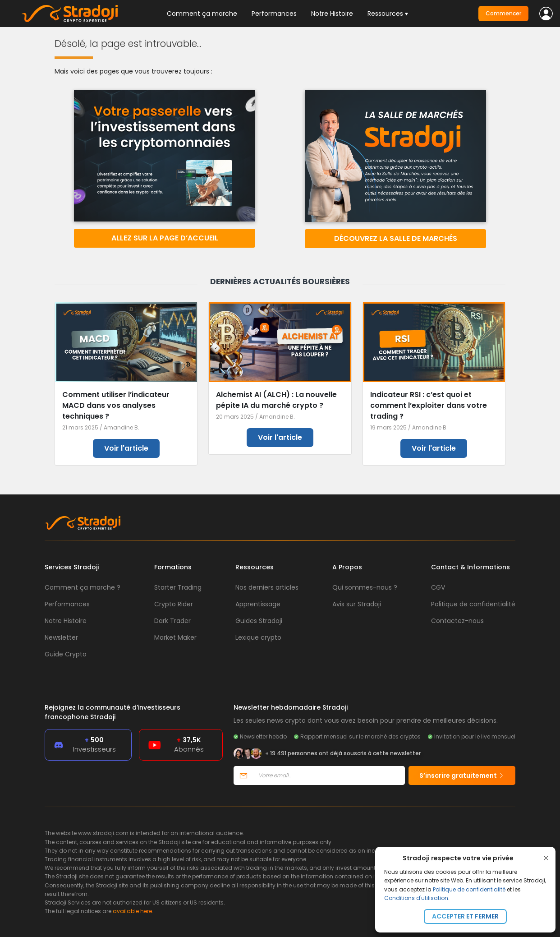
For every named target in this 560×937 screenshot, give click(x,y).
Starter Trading (178, 587)
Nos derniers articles (267, 587)
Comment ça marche (202, 14)
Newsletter (61, 637)
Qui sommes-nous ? (365, 587)
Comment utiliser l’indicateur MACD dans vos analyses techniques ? (116, 405)
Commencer (503, 13)
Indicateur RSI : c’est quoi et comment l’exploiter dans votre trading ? (429, 405)
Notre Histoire (332, 14)
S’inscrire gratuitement (462, 775)
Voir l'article (126, 448)
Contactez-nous (457, 621)
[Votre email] (329, 775)
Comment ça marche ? (83, 587)
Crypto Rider (174, 604)
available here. (133, 911)
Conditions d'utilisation (416, 898)
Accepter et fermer (465, 916)
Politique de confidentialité (469, 889)
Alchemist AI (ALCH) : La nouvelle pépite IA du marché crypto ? (276, 400)
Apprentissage (258, 604)
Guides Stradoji (259, 621)
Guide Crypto (66, 654)
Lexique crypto (258, 637)
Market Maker (175, 637)
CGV (438, 587)
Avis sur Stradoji (357, 604)
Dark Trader (172, 621)
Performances (274, 14)
